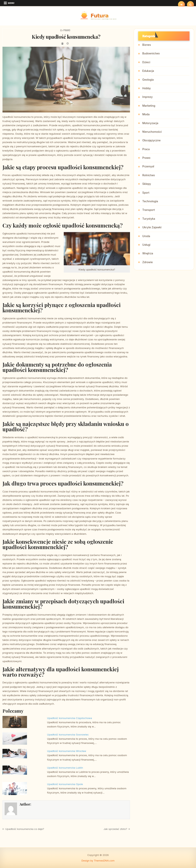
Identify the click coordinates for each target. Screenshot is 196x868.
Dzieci (146, 62)
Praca (146, 149)
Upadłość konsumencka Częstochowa (69, 718)
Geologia (148, 80)
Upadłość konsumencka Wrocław (67, 751)
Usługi (146, 245)
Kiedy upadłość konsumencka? (66, 37)
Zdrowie (148, 262)
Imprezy (148, 97)
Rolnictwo (149, 175)
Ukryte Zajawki (152, 227)
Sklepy (147, 184)
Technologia (150, 201)
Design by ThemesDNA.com (98, 861)
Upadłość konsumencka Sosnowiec (68, 735)
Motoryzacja (150, 123)
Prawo (67, 30)
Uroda (146, 236)
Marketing (149, 106)
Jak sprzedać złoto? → (117, 829)
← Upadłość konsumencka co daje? (23, 829)
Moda (146, 114)
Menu (11, 3)
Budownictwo (151, 53)
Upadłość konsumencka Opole (65, 784)
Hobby (147, 88)
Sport (146, 193)
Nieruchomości (152, 132)
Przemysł (148, 166)
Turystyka (149, 219)
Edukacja (148, 71)
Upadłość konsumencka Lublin (65, 768)
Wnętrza (148, 253)
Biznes (147, 45)
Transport (149, 210)
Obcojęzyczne (151, 140)
